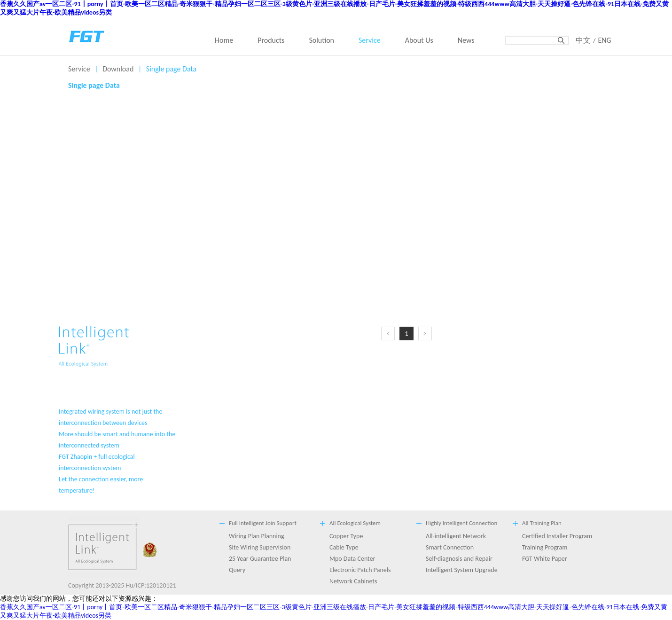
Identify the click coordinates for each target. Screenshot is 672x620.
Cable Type (344, 547)
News (466, 40)
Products (271, 40)
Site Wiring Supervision (260, 547)
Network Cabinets (353, 581)
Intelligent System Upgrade (462, 570)
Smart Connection (450, 547)
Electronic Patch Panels (360, 570)
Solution (321, 40)
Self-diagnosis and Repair (459, 559)
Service (370, 40)
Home (224, 40)
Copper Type (346, 536)
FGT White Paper (545, 559)
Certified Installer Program (557, 536)
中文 (583, 40)
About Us (419, 40)
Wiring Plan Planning (257, 536)
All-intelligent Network (456, 536)
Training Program (545, 547)
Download (118, 69)
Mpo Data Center (352, 559)
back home (87, 35)
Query (237, 570)
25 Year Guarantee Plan (260, 559)
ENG (604, 40)
